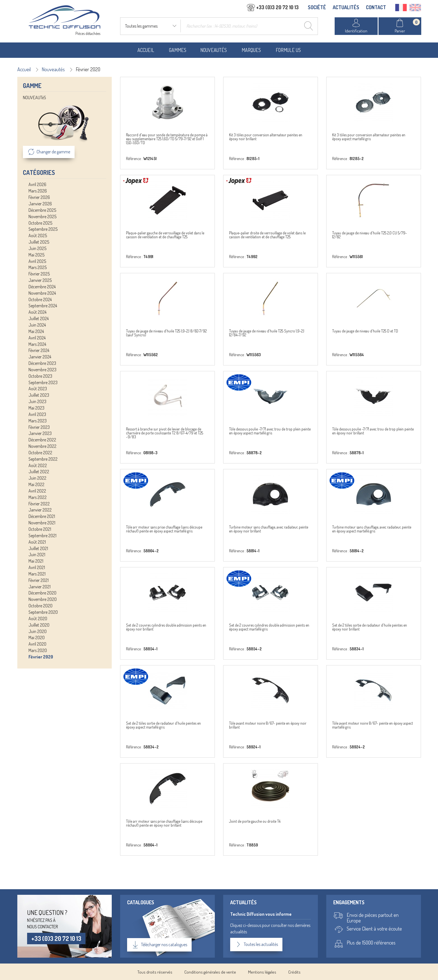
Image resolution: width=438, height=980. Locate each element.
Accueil (146, 50)
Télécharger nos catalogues (159, 944)
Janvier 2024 (40, 356)
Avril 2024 (37, 337)
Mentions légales (262, 971)
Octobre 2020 (41, 605)
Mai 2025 (36, 254)
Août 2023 (38, 388)
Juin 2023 (37, 401)
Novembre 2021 (42, 522)
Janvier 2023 (40, 433)
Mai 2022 (36, 484)
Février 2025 (39, 273)
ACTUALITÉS (346, 8)
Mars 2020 (38, 650)
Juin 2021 (37, 554)
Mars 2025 (38, 267)
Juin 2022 (37, 478)
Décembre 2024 (42, 286)
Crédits (294, 971)
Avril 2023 (37, 414)
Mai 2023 (36, 408)
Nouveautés (214, 50)
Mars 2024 (37, 344)
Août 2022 (38, 465)
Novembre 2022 (42, 446)
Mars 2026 (38, 191)
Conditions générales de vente (210, 971)
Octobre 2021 (40, 529)
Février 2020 (41, 656)
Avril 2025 (37, 261)
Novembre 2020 (43, 599)
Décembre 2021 (42, 516)
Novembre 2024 (42, 293)
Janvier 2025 (40, 280)
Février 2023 (39, 427)
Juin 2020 (38, 631)
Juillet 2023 (39, 395)
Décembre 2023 (42, 363)
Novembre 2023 (42, 369)
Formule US (288, 50)
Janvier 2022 (40, 510)
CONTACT (376, 8)
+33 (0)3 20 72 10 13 (56, 938)
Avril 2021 (37, 567)
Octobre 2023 (40, 376)
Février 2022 (39, 503)
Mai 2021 (36, 561)
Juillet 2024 (39, 318)
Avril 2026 (37, 184)
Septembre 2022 (43, 459)
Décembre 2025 (42, 210)
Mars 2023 (38, 420)
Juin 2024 (37, 325)
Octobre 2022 (40, 452)
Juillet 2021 (38, 548)
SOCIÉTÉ (317, 8)
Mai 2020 (37, 637)
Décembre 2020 (42, 593)
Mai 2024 (36, 331)
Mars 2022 (38, 497)
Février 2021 (39, 580)
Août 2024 (37, 312)
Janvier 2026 (40, 203)
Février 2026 (39, 197)
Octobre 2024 (40, 299)
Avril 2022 (37, 491)
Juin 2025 (37, 248)
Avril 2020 (37, 644)
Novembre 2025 (42, 216)
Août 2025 (38, 235)
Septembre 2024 (43, 305)
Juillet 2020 (39, 625)
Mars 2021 (37, 574)
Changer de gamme (49, 152)
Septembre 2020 (43, 612)
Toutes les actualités (256, 944)
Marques (251, 50)
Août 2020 (38, 618)
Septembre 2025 (43, 229)
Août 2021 (37, 542)
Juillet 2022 (39, 471)
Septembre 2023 (43, 382)
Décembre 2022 (42, 439)
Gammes (178, 50)
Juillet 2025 (39, 242)
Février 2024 (39, 350)
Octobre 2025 (40, 222)
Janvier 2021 (40, 586)
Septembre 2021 (42, 535)
